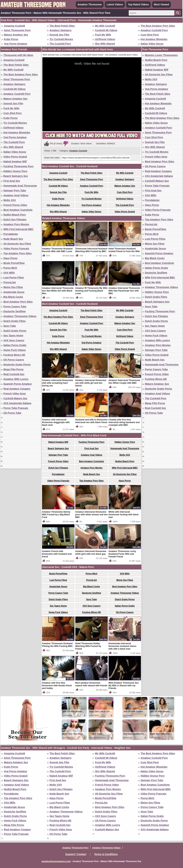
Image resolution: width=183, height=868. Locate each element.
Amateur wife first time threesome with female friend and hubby (57, 686)
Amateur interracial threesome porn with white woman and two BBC (91, 515)
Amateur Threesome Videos (20, 316)
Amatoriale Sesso (14, 292)
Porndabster (11, 234)
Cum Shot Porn (150, 35)
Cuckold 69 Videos (106, 30)
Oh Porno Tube (12, 413)
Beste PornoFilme (14, 263)
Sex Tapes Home (13, 336)
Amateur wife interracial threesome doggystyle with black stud (56, 422)
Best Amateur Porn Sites (18, 302)
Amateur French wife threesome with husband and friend (57, 554)
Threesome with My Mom (18, 55)
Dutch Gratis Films (14, 321)
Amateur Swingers (60, 30)
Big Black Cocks (13, 297)
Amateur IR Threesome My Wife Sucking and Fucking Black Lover (91, 291)
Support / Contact (76, 854)
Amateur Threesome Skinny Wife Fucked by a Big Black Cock (56, 515)
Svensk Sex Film (59, 35)
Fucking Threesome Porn (18, 166)
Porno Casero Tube (15, 307)
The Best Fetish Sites (62, 26)
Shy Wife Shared (105, 44)
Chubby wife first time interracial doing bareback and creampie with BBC (124, 422)
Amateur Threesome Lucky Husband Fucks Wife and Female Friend (122, 554)
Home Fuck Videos (15, 350)
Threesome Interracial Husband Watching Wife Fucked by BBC (91, 250)
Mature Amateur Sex (16, 35)
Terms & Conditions (106, 854)
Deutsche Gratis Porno (17, 365)
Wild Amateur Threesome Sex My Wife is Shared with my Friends (124, 686)
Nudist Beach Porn (15, 215)
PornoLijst (10, 282)
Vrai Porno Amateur (16, 44)
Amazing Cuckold (14, 26)
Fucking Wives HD (14, 355)
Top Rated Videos (138, 4)
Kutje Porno (11, 39)
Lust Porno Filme (14, 278)
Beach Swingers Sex (16, 176)
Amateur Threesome (90, 4)
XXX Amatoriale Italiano (17, 403)
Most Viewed (161, 4)
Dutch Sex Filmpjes (15, 220)
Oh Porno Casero (14, 360)
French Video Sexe (15, 394)
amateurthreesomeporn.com (56, 861)
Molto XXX (10, 200)
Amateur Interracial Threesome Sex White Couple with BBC (124, 382)
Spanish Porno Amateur (18, 384)
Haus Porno (10, 258)
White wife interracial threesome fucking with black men (123, 515)
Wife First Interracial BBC (18, 229)
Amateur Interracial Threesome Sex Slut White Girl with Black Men (58, 291)
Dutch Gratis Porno (15, 331)
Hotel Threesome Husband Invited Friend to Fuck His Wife (124, 250)
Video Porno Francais (16, 249)
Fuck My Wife (103, 35)
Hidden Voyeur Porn (15, 171)
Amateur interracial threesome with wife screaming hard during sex (57, 383)
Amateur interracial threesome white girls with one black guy (91, 553)
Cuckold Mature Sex (15, 398)
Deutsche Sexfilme (15, 311)
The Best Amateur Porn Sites (158, 26)
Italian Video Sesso (152, 44)
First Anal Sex (12, 181)
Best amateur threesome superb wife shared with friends (91, 684)
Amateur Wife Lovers (16, 379)
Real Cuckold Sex (14, 374)
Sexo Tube (10, 326)
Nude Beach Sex (13, 239)
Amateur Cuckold (78, 151)
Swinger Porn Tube (15, 191)
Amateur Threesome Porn (75, 848)
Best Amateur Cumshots (18, 210)
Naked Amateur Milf (15, 161)
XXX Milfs (9, 273)
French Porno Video (15, 205)
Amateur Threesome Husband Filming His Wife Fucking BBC (57, 645)
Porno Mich (10, 268)
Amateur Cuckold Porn (154, 30)
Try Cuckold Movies (61, 39)
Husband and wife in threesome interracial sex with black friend (91, 421)
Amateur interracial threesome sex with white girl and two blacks (91, 383)
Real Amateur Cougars (17, 389)
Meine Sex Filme (13, 287)
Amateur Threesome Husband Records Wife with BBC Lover (57, 250)
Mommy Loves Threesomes (161, 55)
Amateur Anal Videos (16, 195)
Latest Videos (115, 4)
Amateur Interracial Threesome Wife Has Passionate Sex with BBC (124, 291)
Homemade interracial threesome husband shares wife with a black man (122, 646)
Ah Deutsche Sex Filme (17, 244)
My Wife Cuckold (105, 26)
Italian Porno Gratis (15, 345)
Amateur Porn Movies (16, 224)
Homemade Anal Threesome (20, 186)
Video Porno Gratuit (15, 157)
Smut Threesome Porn (17, 30)
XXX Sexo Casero (14, 340)
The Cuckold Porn (60, 44)
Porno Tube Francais (16, 408)
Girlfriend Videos (105, 39)
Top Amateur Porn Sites (18, 253)
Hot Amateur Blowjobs (154, 39)
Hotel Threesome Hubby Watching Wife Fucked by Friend (88, 646)
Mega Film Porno (13, 369)
